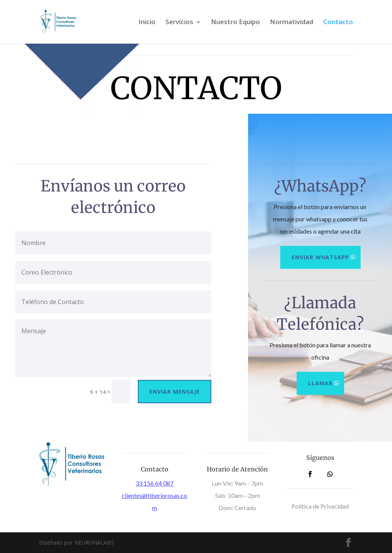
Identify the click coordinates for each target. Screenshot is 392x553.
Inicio (147, 23)
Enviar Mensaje (175, 392)
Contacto (338, 23)
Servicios (179, 23)
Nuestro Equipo (235, 23)
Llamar (320, 383)
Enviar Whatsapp (320, 257)
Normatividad (292, 23)
